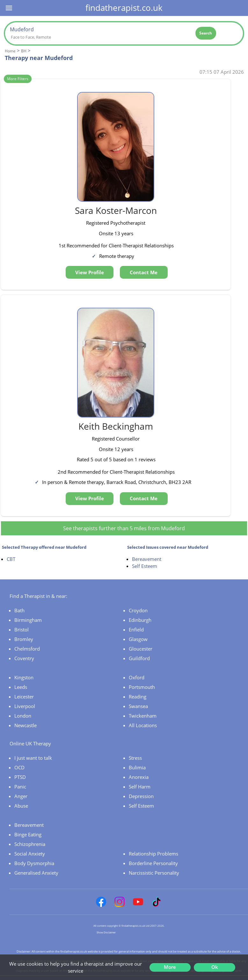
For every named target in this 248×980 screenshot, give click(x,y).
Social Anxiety (30, 854)
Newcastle (26, 725)
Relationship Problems (153, 854)
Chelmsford (27, 649)
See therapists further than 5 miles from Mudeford (124, 528)
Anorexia (139, 777)
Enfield (136, 629)
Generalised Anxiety (36, 873)
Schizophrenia (30, 844)
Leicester (24, 697)
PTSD (20, 777)
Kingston (24, 677)
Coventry (24, 658)
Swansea (138, 706)
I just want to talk (33, 758)
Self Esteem (145, 566)
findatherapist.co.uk (124, 8)
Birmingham (28, 620)
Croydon (138, 610)
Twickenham (143, 716)
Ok (215, 967)
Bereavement (147, 559)
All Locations (143, 725)
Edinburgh (140, 620)
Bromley (24, 639)
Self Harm (140, 787)
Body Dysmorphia (34, 863)
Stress (135, 758)
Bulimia (137, 767)
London (23, 716)
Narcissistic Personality (154, 873)
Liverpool (25, 706)
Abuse (21, 806)
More (170, 967)
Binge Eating (28, 834)
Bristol (22, 629)
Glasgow (138, 639)
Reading (138, 697)
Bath (19, 610)
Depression (141, 796)
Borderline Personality (153, 863)
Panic (20, 787)
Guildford (139, 658)
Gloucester (141, 649)
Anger (21, 796)
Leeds (21, 687)
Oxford (137, 677)
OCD (19, 767)
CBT (11, 559)
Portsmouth (142, 687)
